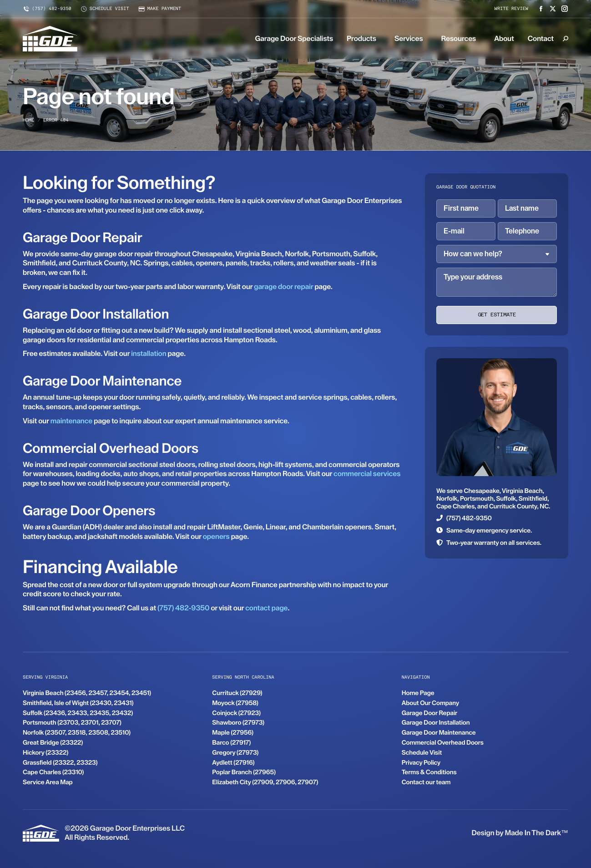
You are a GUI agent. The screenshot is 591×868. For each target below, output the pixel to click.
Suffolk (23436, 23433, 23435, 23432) (78, 713)
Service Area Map (48, 782)
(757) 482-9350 (47, 9)
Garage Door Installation (436, 723)
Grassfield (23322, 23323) (60, 763)
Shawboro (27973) (238, 723)
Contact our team (426, 782)
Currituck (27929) (237, 693)
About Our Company (430, 703)
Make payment (160, 9)
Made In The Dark (533, 833)
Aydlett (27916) (233, 763)
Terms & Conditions (429, 772)
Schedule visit (105, 9)
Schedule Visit (422, 753)
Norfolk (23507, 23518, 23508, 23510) (77, 733)
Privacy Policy (421, 763)
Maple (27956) (233, 733)
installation (149, 353)
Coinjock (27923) (236, 713)
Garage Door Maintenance (439, 733)
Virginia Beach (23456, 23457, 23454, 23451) (87, 693)
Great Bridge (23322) (53, 743)
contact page (266, 608)
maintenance (72, 421)
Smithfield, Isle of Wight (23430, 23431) (78, 703)
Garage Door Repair (430, 713)
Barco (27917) (231, 743)
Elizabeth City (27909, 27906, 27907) (265, 782)
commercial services (367, 474)
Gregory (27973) (235, 753)
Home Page (418, 693)
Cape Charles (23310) (53, 772)
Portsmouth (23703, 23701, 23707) (72, 723)
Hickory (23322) (45, 753)
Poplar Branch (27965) (244, 772)
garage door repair (283, 287)
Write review (511, 9)
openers (216, 536)
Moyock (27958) (235, 703)
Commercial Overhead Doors (443, 743)
